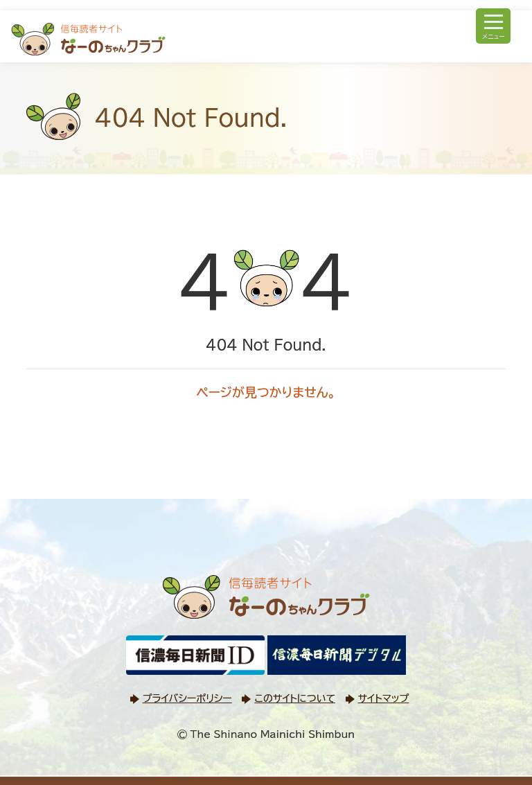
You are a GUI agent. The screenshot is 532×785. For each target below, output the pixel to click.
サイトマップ (384, 698)
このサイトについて (294, 698)
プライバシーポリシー (187, 698)
